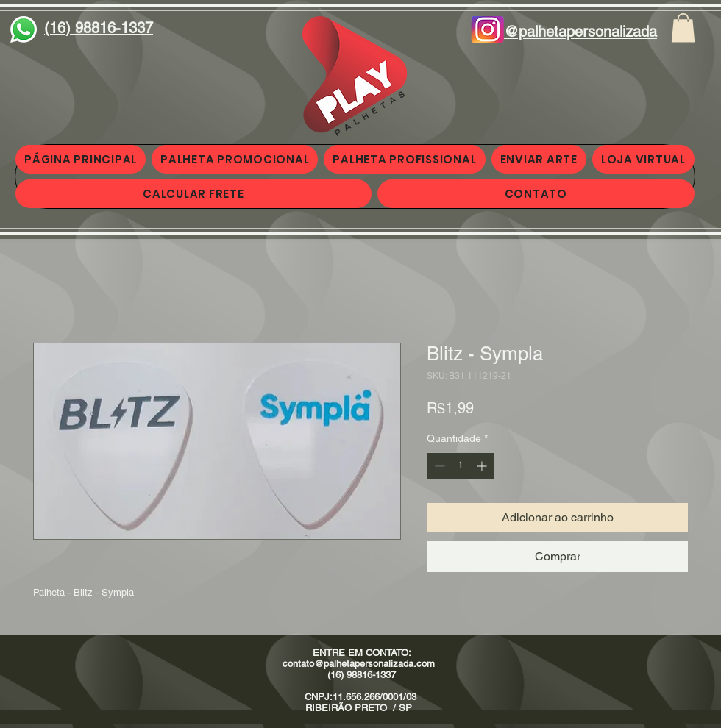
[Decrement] (438, 466)
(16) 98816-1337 (362, 675)
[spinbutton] (461, 466)
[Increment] (483, 466)
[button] (683, 28)
